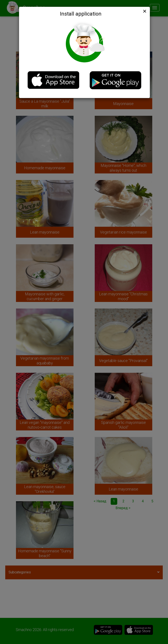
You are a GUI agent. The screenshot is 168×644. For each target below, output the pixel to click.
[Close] (144, 11)
